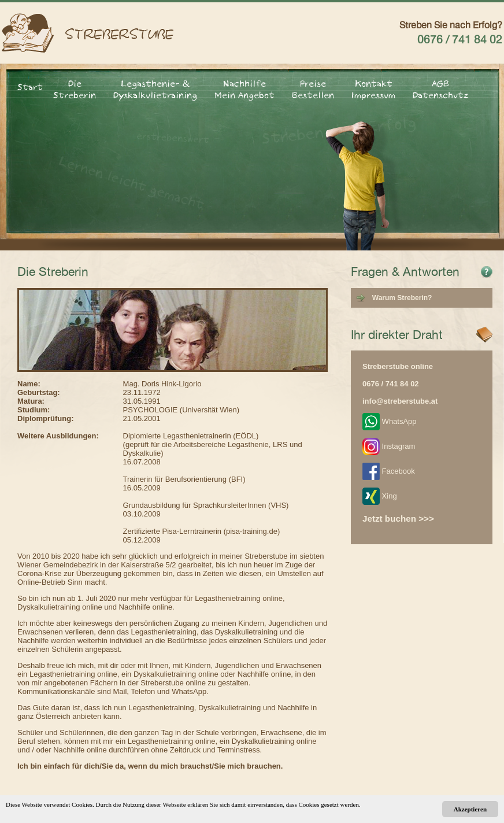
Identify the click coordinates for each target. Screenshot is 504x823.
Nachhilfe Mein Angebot (244, 89)
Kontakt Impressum (373, 89)
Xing (380, 496)
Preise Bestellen (313, 89)
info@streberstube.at (400, 401)
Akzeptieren (470, 809)
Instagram (389, 446)
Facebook (389, 471)
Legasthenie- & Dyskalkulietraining (155, 89)
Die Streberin (75, 89)
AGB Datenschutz (440, 89)
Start (30, 87)
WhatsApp (390, 421)
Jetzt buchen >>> (398, 518)
